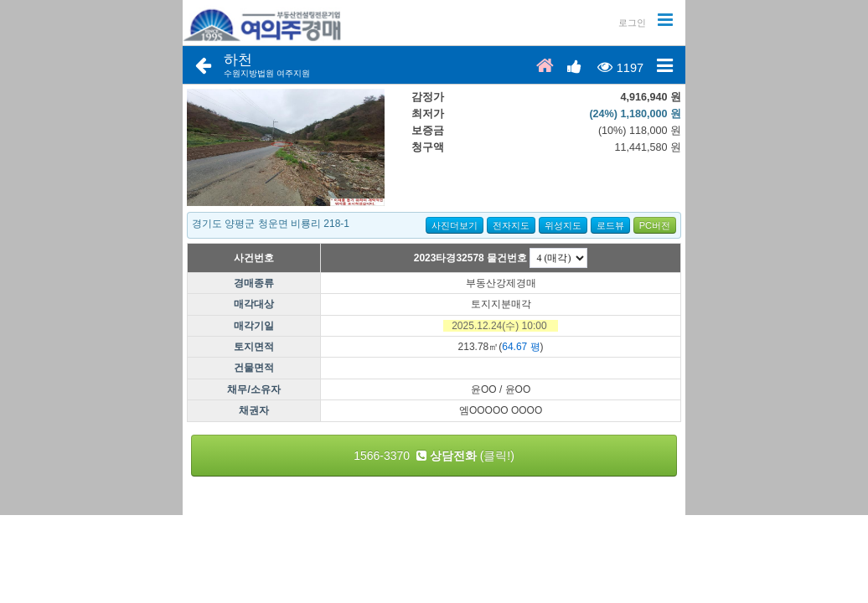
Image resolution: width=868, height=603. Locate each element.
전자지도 (511, 225)
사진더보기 (455, 225)
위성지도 (563, 225)
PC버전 (655, 225)
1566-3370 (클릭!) (434, 456)
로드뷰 (610, 225)
